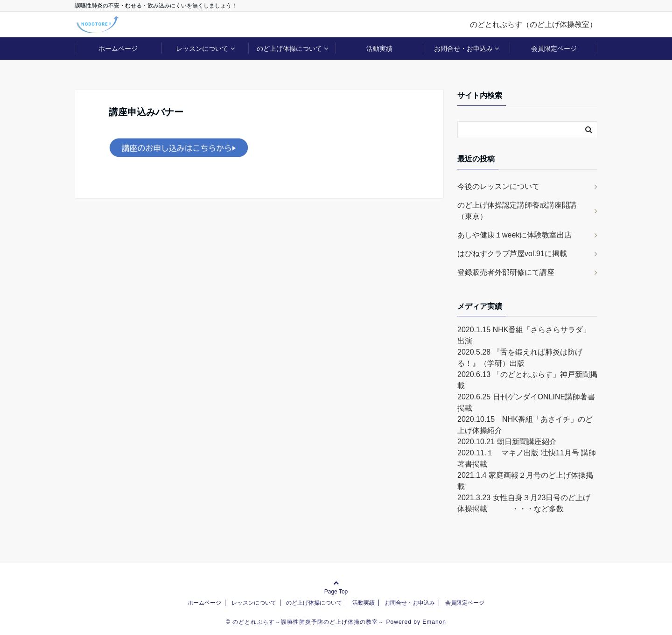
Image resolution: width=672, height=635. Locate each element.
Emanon (434, 622)
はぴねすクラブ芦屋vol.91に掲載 (512, 254)
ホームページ (118, 49)
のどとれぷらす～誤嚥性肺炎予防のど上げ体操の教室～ (308, 622)
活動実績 (379, 49)
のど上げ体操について (289, 49)
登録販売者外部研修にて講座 (506, 272)
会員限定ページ (554, 49)
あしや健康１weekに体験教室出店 (514, 235)
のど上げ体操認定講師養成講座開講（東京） (517, 211)
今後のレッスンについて (498, 186)
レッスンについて (202, 49)
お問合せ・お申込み (463, 49)
